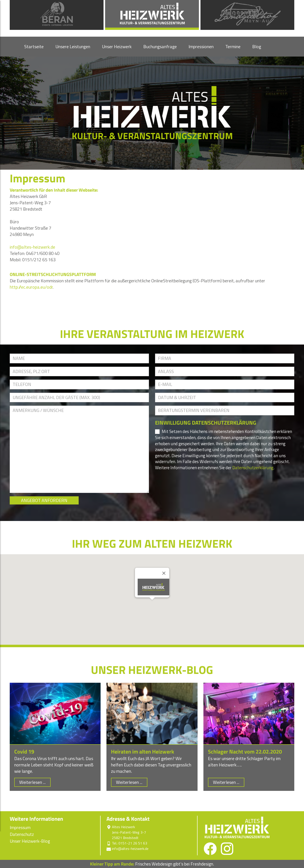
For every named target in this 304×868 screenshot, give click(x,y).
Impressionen (201, 46)
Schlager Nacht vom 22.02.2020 (245, 751)
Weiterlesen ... (32, 782)
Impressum (20, 828)
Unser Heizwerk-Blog (30, 841)
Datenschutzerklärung (253, 467)
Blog (257, 46)
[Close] (164, 573)
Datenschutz (22, 834)
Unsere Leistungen (73, 46)
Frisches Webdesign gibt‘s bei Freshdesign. (152, 864)
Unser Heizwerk (117, 46)
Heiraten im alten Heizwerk (143, 751)
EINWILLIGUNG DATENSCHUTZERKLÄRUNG (206, 423)
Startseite (34, 46)
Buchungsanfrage (160, 46)
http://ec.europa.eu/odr (31, 287)
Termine (233, 46)
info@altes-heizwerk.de (32, 247)
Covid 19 (24, 751)
